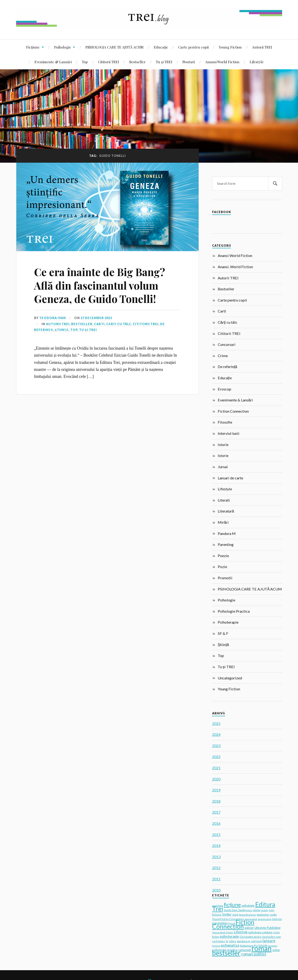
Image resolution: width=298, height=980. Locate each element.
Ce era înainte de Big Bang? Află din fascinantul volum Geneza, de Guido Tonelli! (100, 285)
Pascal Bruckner (247, 915)
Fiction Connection (233, 411)
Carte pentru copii (193, 47)
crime (276, 950)
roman (262, 948)
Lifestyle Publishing (268, 928)
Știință (62, 330)
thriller (227, 914)
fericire (216, 946)
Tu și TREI (164, 62)
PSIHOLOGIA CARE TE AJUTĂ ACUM (114, 47)
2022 (216, 757)
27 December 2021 (96, 318)
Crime (223, 356)
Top (85, 62)
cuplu (273, 915)
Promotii (225, 578)
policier (249, 928)
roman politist (254, 954)
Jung (235, 915)
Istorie (223, 444)
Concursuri (227, 344)
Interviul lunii (229, 433)
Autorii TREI (262, 47)
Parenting (226, 544)
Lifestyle (257, 62)
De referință (227, 367)
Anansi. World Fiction (235, 267)
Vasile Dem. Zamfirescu (238, 910)
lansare (269, 941)
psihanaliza (230, 945)
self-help (256, 941)
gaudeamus (263, 915)
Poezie (223, 556)
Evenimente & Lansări (53, 62)
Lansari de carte (230, 478)
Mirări (223, 522)
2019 (216, 790)
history (265, 910)
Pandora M (227, 533)
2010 (216, 890)
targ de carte (265, 919)
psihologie (248, 906)
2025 (216, 723)
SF (227, 941)
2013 (216, 857)
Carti (99, 324)
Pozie (222, 567)
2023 (216, 746)
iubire (233, 941)
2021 (216, 768)
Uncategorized (230, 678)
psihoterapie (229, 936)
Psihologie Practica (234, 611)
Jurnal (223, 467)
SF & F (223, 633)
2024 (216, 734)
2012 (216, 868)
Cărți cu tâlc (119, 324)
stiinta (256, 910)
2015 (216, 834)
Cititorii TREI (109, 62)
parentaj (273, 946)
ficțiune (232, 905)
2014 (216, 845)
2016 (216, 823)
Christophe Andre (251, 937)
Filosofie (225, 422)
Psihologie (63, 47)
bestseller (226, 953)
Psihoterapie (228, 622)
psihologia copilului (260, 932)
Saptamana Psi (249, 946)
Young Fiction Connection (228, 919)
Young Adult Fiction (223, 932)
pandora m (244, 941)
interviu (277, 919)
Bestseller (137, 62)
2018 (216, 801)
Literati (224, 500)
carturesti (245, 950)
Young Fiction (230, 47)
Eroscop (224, 389)
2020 (216, 779)
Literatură (226, 511)
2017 (216, 812)
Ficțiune (33, 47)
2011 (216, 879)
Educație (161, 47)
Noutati (189, 62)
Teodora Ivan (53, 318)
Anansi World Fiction (222, 62)
